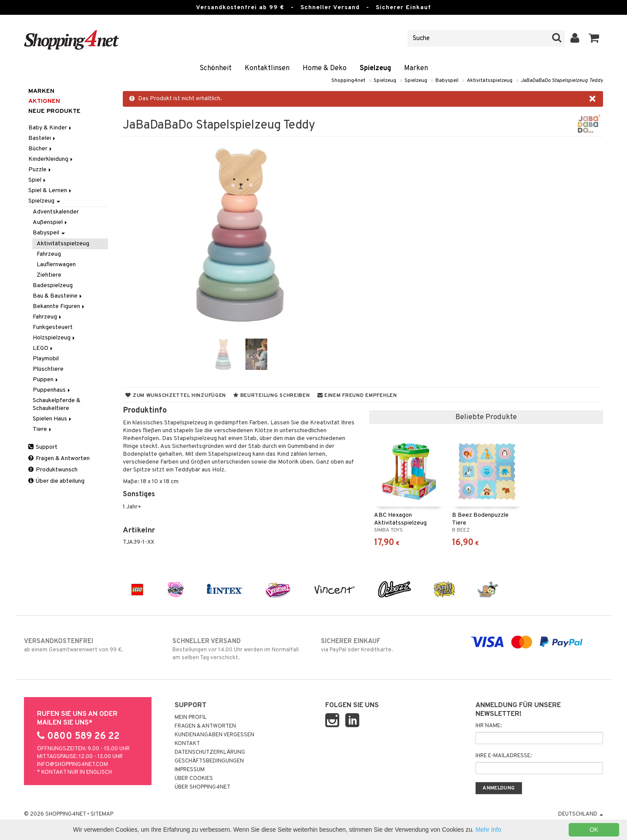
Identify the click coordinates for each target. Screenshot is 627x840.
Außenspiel (51, 222)
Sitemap (102, 814)
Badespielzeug (53, 286)
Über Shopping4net (202, 787)
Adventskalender (56, 212)
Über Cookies (194, 779)
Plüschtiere (48, 369)
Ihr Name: (489, 726)
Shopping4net (348, 81)
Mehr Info (488, 830)
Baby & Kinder (51, 128)
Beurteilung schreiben (271, 396)
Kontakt (187, 744)
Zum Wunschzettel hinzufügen (176, 396)
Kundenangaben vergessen (214, 735)
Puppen (46, 380)
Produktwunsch (53, 470)
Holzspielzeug (54, 338)
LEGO (43, 348)
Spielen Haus (53, 419)
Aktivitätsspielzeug (490, 81)
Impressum (190, 770)
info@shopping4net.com (72, 765)
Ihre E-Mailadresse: (504, 756)
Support (43, 447)
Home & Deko (325, 68)
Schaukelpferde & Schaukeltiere (57, 405)
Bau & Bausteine (58, 296)
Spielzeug (375, 68)
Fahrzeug (49, 254)
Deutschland (581, 814)
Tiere (43, 429)
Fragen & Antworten (59, 459)
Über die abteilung (56, 481)
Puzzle (40, 170)
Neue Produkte (54, 111)
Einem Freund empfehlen (357, 396)
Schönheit (216, 68)
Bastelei (42, 138)
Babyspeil (447, 81)
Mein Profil (191, 718)
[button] (594, 38)
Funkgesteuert (53, 327)
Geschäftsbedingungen (209, 761)
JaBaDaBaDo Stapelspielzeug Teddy (562, 81)
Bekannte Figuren (59, 307)
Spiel (38, 180)
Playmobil (46, 359)
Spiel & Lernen (51, 191)
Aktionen (44, 101)
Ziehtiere (49, 275)
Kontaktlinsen (267, 68)
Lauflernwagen (56, 265)
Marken (416, 68)
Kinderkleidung (51, 159)
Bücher (41, 149)
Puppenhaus (52, 390)
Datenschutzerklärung (210, 752)
